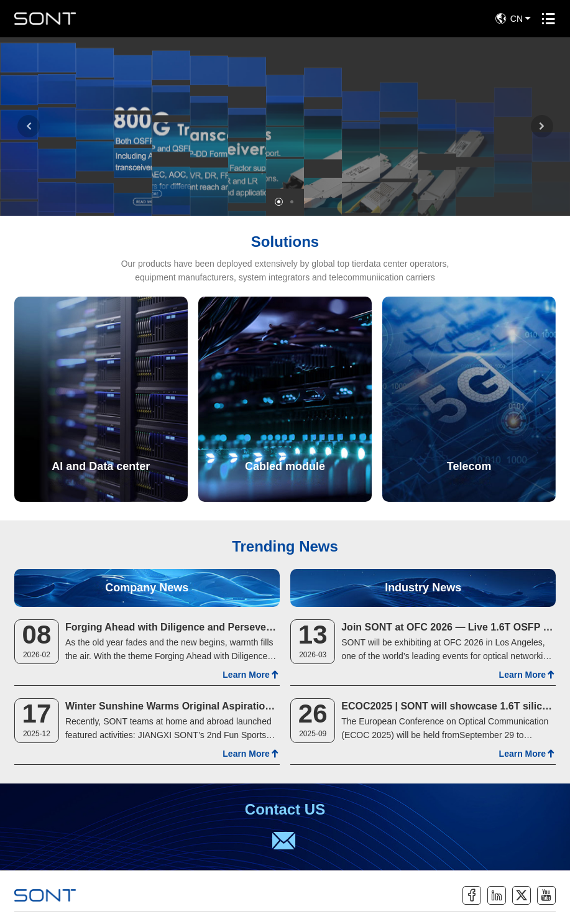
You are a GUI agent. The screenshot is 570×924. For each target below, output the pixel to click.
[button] (29, 126)
